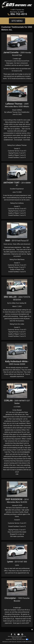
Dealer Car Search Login (17, 638)
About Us (13, 636)
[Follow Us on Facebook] (12, 635)
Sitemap (14, 639)
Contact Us (18, 636)
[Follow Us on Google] (22, 635)
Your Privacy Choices (22, 639)
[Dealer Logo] (17, 5)
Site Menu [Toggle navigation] (17, 21)
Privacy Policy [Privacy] (23, 636)
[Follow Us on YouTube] (19, 635)
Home (9, 636)
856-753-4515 (19, 14)
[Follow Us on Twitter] (15, 635)
